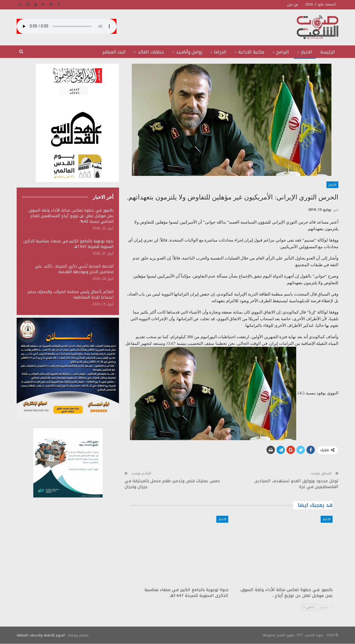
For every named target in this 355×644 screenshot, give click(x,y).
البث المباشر (114, 52)
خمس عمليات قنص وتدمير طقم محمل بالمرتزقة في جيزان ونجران (172, 484)
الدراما (220, 52)
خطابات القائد (151, 52)
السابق (325, 607)
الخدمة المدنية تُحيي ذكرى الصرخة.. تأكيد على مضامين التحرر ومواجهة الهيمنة (74, 269)
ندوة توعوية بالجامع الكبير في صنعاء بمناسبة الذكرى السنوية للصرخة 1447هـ (68, 244)
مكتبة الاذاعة (251, 52)
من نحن (293, 5)
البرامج (283, 52)
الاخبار (307, 52)
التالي (309, 607)
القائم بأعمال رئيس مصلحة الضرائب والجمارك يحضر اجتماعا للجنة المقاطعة (71, 295)
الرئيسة (328, 52)
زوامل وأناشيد (189, 52)
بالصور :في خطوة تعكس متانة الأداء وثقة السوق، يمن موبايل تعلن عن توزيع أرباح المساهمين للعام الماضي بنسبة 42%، (71, 216)
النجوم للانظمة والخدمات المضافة (41, 635)
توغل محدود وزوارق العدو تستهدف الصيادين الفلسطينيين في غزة (296, 484)
